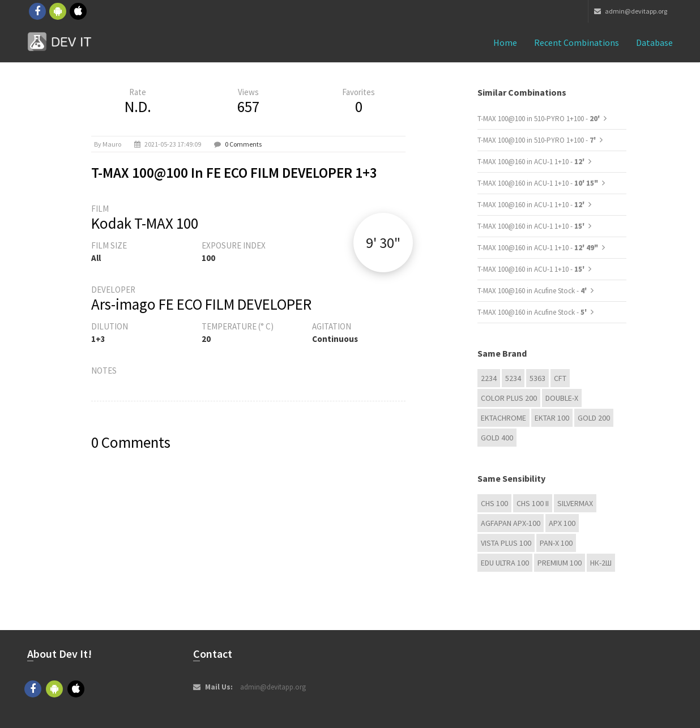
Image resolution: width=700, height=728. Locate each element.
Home (505, 42)
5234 (513, 378)
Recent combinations (577, 42)
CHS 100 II (533, 503)
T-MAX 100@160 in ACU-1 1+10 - (532, 162)
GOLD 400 (497, 438)
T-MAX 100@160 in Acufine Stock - (533, 291)
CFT (560, 378)
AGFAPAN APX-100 (511, 523)
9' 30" (383, 243)
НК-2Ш (601, 563)
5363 (537, 378)
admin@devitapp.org (631, 11)
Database (654, 42)
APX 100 (562, 523)
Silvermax (575, 503)
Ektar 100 (552, 418)
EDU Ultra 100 (505, 563)
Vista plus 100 (506, 543)
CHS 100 (494, 503)
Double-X (562, 398)
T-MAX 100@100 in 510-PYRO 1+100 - (539, 119)
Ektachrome (503, 418)
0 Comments (243, 144)
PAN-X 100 (556, 543)
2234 (489, 378)
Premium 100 (560, 563)
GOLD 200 (594, 418)
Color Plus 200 (509, 398)
